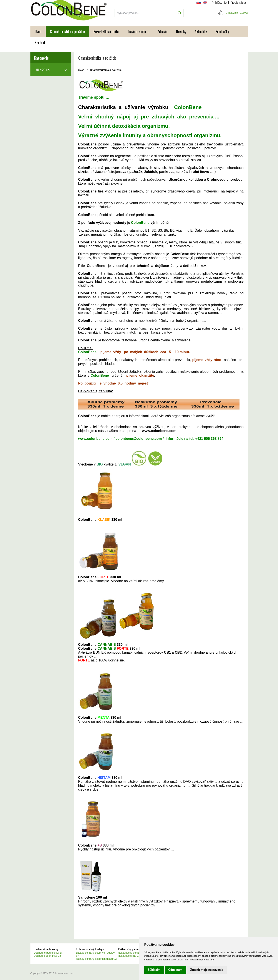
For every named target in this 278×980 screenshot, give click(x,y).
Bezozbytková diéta (106, 32)
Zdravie (162, 32)
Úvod (38, 32)
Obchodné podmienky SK (48, 953)
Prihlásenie (219, 3)
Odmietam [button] (175, 970)
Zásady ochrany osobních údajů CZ (96, 959)
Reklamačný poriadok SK (133, 953)
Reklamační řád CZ (129, 956)
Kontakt (40, 43)
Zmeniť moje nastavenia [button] (207, 970)
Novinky (181, 32)
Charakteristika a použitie (67, 32)
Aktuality (201, 32)
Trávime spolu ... (138, 32)
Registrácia (238, 3)
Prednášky (222, 32)
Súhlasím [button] (154, 970)
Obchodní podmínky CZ (47, 956)
